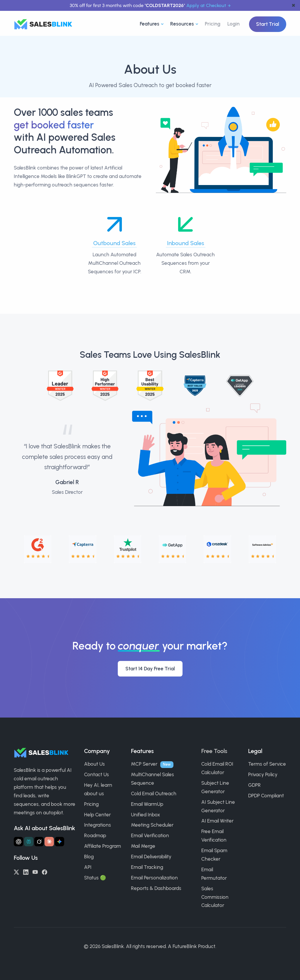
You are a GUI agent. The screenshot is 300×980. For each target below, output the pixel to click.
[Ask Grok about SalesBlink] (39, 842)
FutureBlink (185, 946)
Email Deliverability (151, 857)
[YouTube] (35, 872)
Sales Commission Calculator (215, 897)
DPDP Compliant (266, 796)
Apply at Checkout (206, 5)
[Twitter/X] (16, 872)
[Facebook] (45, 872)
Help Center (97, 815)
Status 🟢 (95, 878)
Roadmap (95, 835)
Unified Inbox (145, 815)
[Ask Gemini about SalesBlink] (59, 842)
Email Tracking (147, 867)
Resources (182, 24)
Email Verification (150, 835)
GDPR (254, 785)
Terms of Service (267, 764)
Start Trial (268, 24)
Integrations (98, 825)
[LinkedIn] (26, 872)
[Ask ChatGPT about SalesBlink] (18, 842)
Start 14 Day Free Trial (150, 669)
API (88, 867)
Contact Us (97, 774)
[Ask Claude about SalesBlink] (49, 842)
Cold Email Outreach (154, 794)
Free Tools (214, 751)
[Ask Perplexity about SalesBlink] (29, 842)
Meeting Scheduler (152, 825)
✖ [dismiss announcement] (293, 5)
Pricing (213, 24)
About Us (94, 764)
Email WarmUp (147, 804)
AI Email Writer (217, 821)
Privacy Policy (263, 774)
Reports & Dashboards (156, 888)
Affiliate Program (103, 846)
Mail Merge (143, 846)
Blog (89, 857)
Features (150, 24)
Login (233, 24)
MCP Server (144, 764)
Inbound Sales (186, 243)
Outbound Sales (114, 243)
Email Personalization (154, 878)
